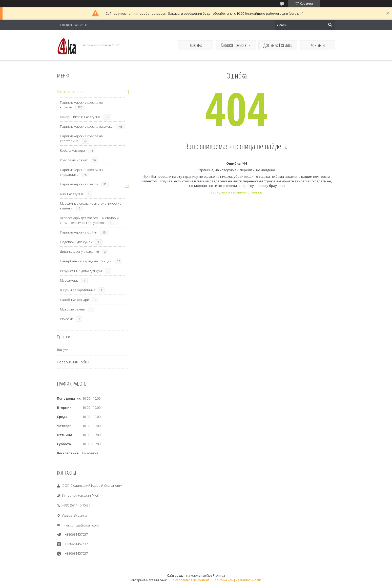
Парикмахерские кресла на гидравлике (81, 172)
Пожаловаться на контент (190, 580)
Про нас (64, 337)
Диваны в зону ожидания (79, 251)
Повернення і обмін (74, 362)
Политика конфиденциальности (237, 580)
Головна (195, 45)
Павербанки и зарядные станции (86, 261)
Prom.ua (219, 576)
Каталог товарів (233, 45)
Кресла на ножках (74, 160)
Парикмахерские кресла (79, 184)
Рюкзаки (67, 319)
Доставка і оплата (278, 45)
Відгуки (63, 349)
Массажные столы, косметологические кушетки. (91, 206)
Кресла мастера (72, 150)
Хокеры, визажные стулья (80, 117)
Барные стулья (71, 194)
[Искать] (330, 25)
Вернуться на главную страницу (237, 192)
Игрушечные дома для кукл (81, 271)
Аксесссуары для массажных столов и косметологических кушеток (89, 220)
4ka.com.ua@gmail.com (81, 525)
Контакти (317, 45)
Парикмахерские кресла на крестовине (81, 138)
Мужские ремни (73, 309)
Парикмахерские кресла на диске (86, 126)
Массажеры (69, 280)
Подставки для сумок (76, 242)
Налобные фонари (75, 300)
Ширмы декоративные (78, 290)
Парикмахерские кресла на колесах (81, 105)
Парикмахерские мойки (79, 232)
